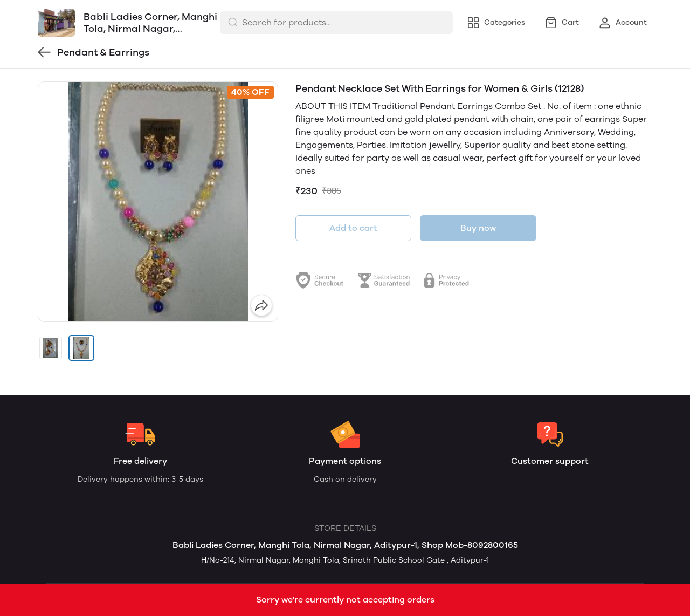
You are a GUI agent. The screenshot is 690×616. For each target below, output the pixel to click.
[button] (51, 348)
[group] (158, 202)
